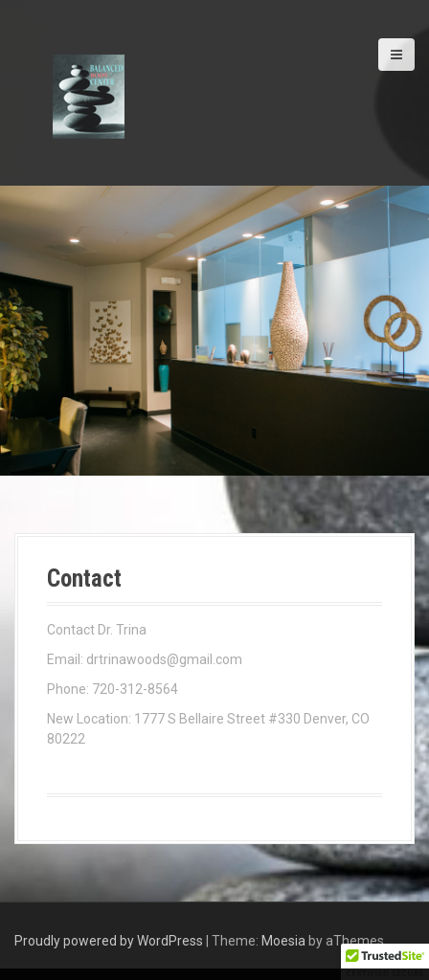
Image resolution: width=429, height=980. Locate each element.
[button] (385, 962)
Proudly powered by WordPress (109, 941)
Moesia (283, 941)
